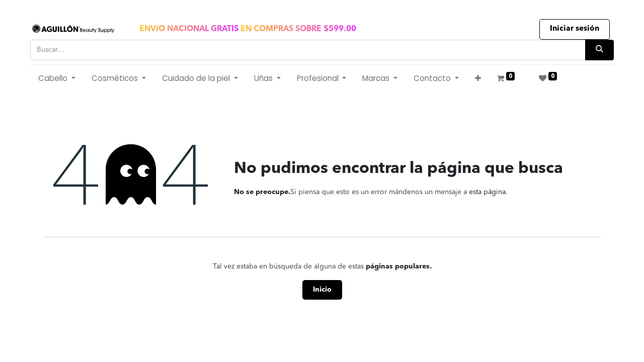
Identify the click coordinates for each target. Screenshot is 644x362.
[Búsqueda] (599, 50)
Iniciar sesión (575, 29)
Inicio (322, 290)
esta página (487, 192)
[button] (478, 79)
